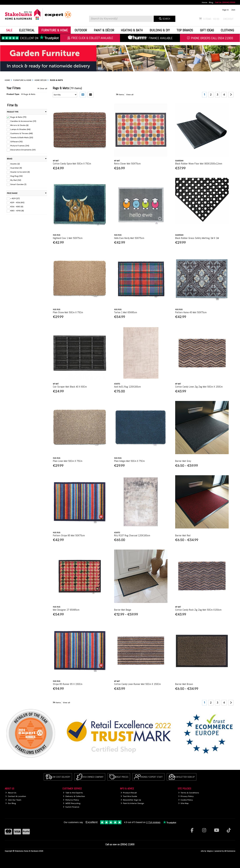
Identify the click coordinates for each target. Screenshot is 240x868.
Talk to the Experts (73, 793)
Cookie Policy (186, 800)
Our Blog (11, 803)
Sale (9, 30)
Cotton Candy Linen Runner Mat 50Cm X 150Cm (137, 684)
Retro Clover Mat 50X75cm (127, 164)
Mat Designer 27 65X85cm (66, 610)
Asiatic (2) (15, 164)
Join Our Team (13, 800)
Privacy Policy (186, 796)
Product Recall (129, 793)
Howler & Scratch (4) (20, 172)
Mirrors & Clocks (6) (19, 125)
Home (205, 2)
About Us (11, 793)
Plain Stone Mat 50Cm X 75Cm (68, 312)
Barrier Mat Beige (123, 610)
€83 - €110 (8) (17, 211)
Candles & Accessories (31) (23, 121)
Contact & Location (16, 796)
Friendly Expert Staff (151, 777)
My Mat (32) (16, 180)
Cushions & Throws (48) (22, 133)
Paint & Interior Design (132, 803)
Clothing (227, 30)
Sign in (226, 10)
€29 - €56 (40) (17, 203)
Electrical (27, 30)
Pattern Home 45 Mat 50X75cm (191, 312)
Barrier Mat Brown (184, 684)
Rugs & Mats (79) (18, 117)
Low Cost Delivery (61, 777)
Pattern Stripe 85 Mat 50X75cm (69, 535)
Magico (210, 851)
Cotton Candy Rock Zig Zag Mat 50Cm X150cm (198, 610)
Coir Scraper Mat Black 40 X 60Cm (70, 387)
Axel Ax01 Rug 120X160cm (127, 387)
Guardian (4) (16, 168)
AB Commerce (230, 851)
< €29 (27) (15, 198)
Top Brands (185, 30)
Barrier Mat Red (183, 535)
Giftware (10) (16, 142)
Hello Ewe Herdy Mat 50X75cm (129, 238)
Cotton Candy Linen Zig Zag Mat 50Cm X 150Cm (199, 387)
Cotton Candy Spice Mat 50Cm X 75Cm (72, 164)
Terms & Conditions (189, 793)
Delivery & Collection (74, 796)
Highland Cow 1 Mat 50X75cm (68, 238)
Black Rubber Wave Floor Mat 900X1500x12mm (199, 164)
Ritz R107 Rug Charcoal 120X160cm (132, 535)
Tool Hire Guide (129, 796)
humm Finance (71, 807)
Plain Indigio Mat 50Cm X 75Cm (129, 461)
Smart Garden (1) (18, 184)
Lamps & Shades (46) (20, 129)
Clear (42, 89)
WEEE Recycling (72, 803)
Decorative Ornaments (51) (23, 150)
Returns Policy (71, 800)
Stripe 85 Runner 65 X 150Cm (68, 684)
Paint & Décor (104, 30)
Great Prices (122, 777)
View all (130, 95)
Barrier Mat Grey (183, 461)
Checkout (228, 19)
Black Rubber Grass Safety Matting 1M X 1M (197, 238)
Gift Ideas (207, 30)
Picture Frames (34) (20, 146)
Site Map (184, 803)
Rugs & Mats (28, 94)
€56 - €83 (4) (17, 207)
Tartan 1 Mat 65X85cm (126, 312)
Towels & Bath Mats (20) (22, 138)
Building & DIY (160, 30)
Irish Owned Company (93, 777)
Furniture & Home (55, 30)
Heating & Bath (132, 30)
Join (233, 10)
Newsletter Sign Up (185, 777)
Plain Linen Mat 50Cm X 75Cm (68, 461)
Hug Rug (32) (16, 176)
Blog (211, 2)
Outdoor (81, 30)
